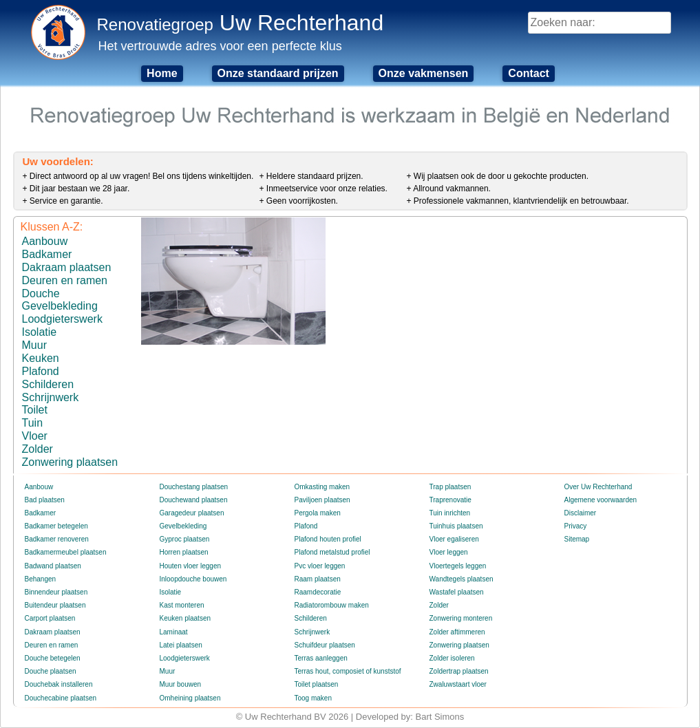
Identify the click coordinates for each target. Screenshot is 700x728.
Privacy (576, 526)
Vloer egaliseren (454, 539)
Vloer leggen (449, 552)
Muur (34, 345)
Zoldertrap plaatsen (459, 671)
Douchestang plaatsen (194, 487)
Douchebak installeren (59, 684)
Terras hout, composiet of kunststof (348, 671)
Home (162, 73)
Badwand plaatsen (53, 566)
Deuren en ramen (65, 280)
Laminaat (174, 632)
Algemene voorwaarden (601, 500)
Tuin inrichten (450, 513)
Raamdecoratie (318, 592)
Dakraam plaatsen (67, 267)
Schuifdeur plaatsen (325, 645)
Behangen (41, 579)
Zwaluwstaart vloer (458, 684)
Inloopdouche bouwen (193, 579)
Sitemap (577, 539)
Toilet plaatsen (317, 684)
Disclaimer (581, 513)
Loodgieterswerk (62, 319)
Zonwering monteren (461, 618)
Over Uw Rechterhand (598, 487)
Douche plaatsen (51, 671)
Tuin (33, 423)
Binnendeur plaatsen (56, 592)
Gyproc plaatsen (185, 539)
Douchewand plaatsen (194, 500)
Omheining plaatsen (190, 698)
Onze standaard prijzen (278, 73)
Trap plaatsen (450, 487)
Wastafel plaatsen (457, 592)
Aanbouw (45, 241)
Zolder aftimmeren (457, 632)
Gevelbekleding (60, 306)
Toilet (35, 410)
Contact (529, 73)
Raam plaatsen (318, 579)
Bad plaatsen (45, 500)
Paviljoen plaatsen (322, 500)
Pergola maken (318, 513)
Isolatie (40, 332)
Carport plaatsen (50, 618)
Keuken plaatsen (185, 618)
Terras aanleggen (321, 658)
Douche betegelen (53, 658)
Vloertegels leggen (458, 566)
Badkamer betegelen (56, 526)
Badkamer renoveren (57, 539)
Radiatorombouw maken (332, 605)
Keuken (41, 358)
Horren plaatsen (184, 552)
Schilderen (48, 384)
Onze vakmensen (424, 73)
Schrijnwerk (51, 397)
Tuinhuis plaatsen (456, 526)
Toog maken (313, 698)
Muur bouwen (181, 684)
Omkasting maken (322, 487)
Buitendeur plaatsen (55, 605)
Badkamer (47, 254)
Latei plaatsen (181, 645)
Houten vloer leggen (191, 566)
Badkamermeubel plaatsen (66, 552)
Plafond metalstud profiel (332, 552)
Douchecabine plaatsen (61, 698)
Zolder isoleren (452, 658)
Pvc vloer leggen (320, 566)
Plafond (41, 371)
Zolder (38, 449)
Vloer (35, 436)
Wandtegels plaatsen (462, 579)
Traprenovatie (450, 500)
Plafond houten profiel (328, 539)
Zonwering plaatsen (70, 462)
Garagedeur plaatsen (192, 513)
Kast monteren (182, 605)
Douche (41, 293)
